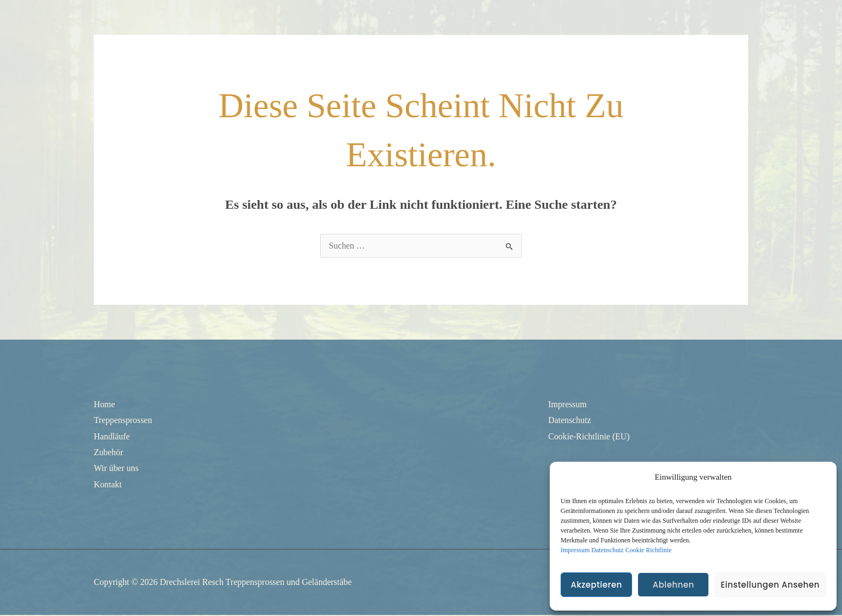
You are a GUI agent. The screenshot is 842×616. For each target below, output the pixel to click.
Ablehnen (673, 585)
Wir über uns (116, 469)
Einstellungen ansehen (770, 585)
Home (104, 404)
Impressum (575, 550)
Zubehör (109, 453)
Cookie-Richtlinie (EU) (589, 436)
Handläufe (112, 436)
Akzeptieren (596, 585)
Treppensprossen (123, 420)
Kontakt (108, 485)
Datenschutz (607, 550)
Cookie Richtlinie (649, 550)
